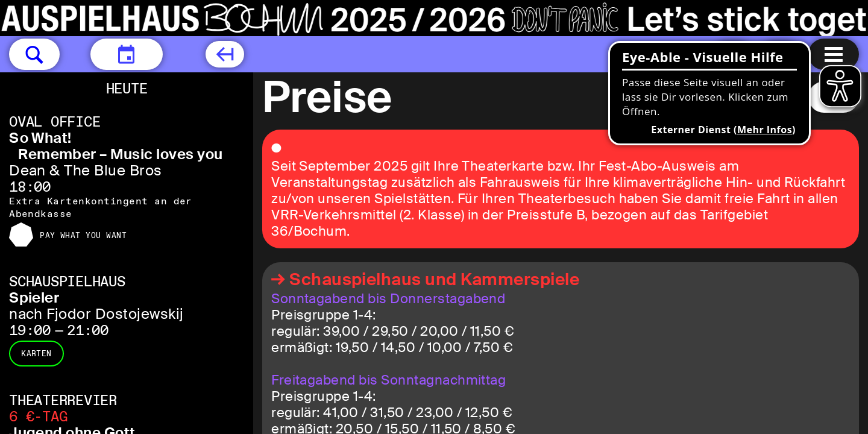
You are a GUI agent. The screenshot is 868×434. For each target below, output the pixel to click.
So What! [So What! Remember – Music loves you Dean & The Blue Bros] (40, 138)
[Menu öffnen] (834, 54)
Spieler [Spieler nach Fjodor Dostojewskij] (34, 297)
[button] (34, 54)
